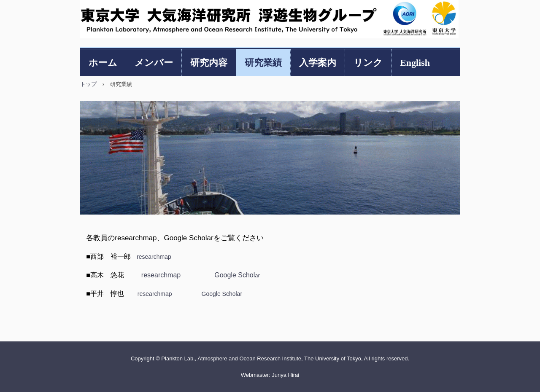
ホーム (103, 63)
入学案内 (318, 63)
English (415, 63)
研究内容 (209, 63)
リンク (368, 63)
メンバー (154, 63)
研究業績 (263, 63)
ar (237, 275)
